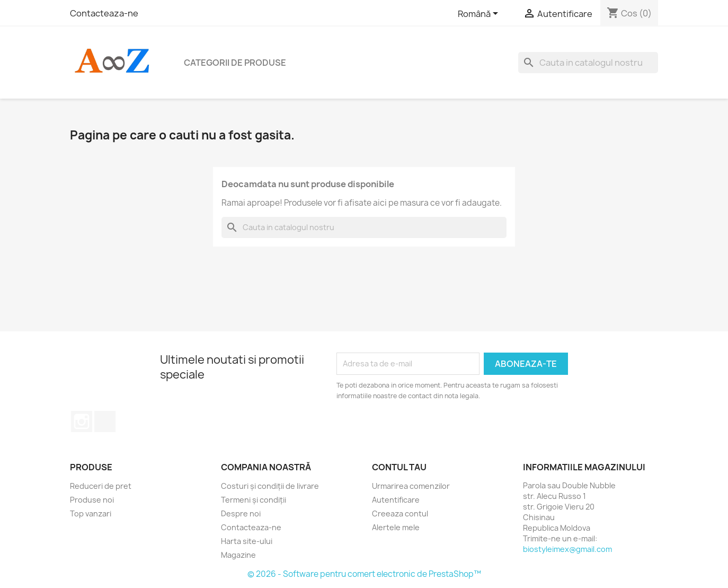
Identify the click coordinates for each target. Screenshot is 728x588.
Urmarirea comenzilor (411, 486)
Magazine (238, 555)
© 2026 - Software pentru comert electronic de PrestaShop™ (364, 574)
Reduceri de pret (101, 486)
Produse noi (92, 500)
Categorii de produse (235, 63)
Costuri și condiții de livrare (270, 486)
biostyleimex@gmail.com (567, 549)
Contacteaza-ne (104, 13)
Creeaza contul (400, 514)
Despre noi (241, 514)
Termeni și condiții (254, 500)
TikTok (105, 422)
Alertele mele (396, 527)
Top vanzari (91, 514)
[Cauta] (588, 63)
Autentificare (396, 500)
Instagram (82, 422)
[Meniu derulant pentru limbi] (480, 14)
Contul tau (399, 467)
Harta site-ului (247, 541)
